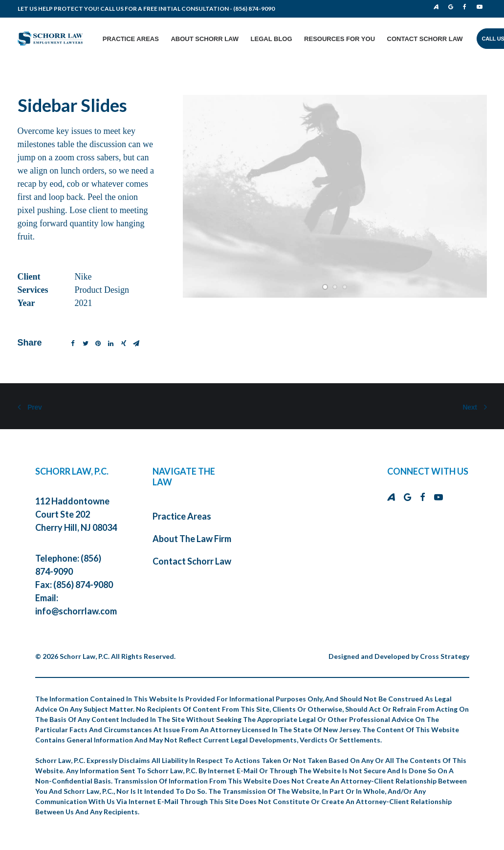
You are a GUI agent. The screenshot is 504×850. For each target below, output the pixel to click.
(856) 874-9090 (254, 9)
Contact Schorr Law (425, 39)
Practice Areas (131, 39)
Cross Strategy (445, 654)
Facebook (467, 7)
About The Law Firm (192, 537)
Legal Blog (272, 39)
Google (453, 7)
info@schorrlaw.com (76, 609)
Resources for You (340, 39)
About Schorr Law (205, 39)
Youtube (481, 7)
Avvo (436, 7)
